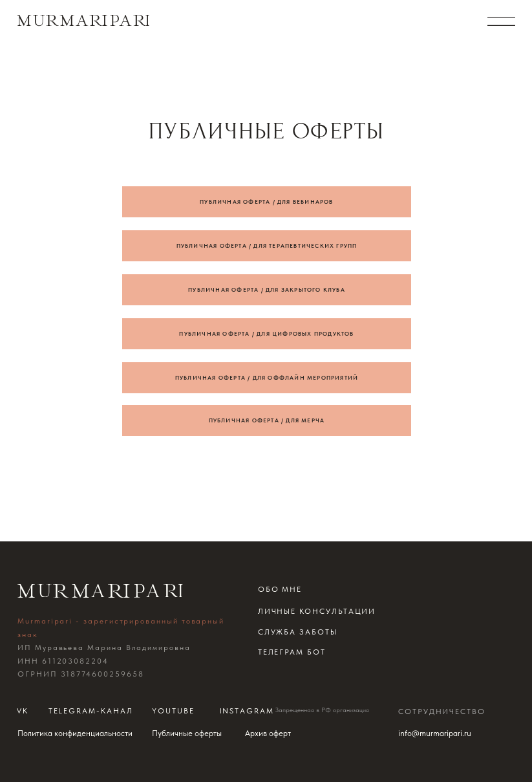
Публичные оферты (187, 733)
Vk (23, 711)
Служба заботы (298, 632)
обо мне (280, 589)
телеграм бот (292, 652)
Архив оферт (268, 733)
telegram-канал (91, 711)
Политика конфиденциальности (75, 733)
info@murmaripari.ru (435, 733)
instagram (247, 711)
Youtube (173, 711)
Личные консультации (317, 611)
